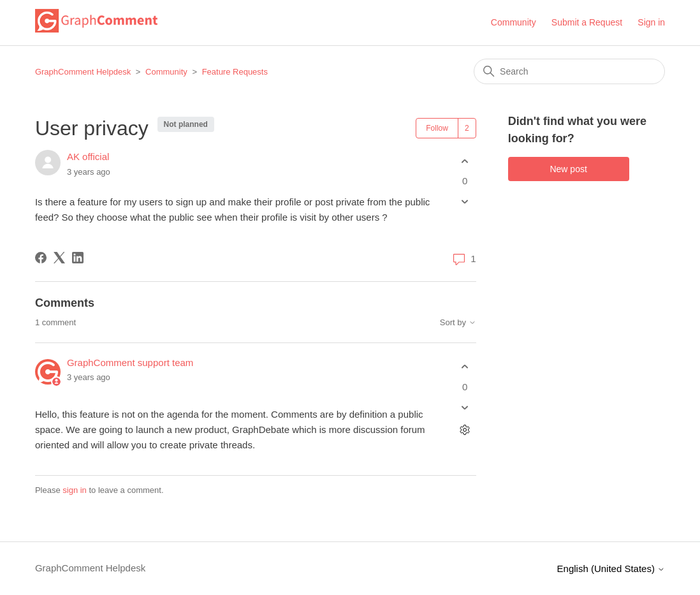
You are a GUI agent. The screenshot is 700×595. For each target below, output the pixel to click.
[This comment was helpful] (465, 367)
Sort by (458, 323)
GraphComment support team (130, 363)
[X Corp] (59, 258)
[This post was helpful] (465, 161)
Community (514, 22)
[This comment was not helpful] (465, 407)
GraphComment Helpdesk (83, 72)
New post (568, 169)
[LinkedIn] (78, 258)
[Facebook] (41, 258)
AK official (88, 157)
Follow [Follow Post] (437, 128)
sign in (75, 490)
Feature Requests (235, 72)
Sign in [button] (651, 22)
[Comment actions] (465, 430)
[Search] (569, 71)
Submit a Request (587, 22)
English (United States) (611, 569)
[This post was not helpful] (465, 202)
